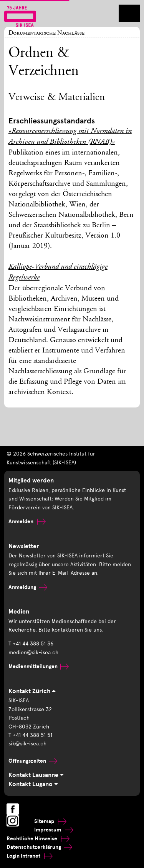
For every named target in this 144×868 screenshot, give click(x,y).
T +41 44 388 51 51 (30, 735)
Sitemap (50, 821)
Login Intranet (30, 856)
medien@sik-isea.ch (33, 653)
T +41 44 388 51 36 (31, 644)
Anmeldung (28, 587)
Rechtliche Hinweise (38, 839)
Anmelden (27, 521)
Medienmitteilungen (39, 666)
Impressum (54, 830)
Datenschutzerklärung (39, 847)
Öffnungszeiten (33, 761)
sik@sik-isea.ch (27, 744)
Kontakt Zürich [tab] (32, 691)
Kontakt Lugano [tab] (33, 784)
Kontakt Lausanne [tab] (36, 775)
